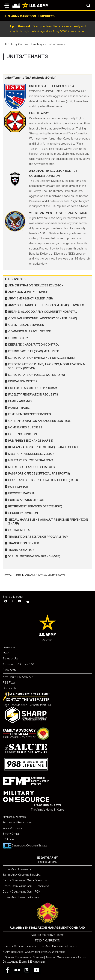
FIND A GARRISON (48, 941)
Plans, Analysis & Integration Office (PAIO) (43, 480)
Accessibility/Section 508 (18, 664)
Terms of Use (10, 658)
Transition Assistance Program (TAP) (38, 537)
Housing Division (23, 434)
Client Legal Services (26, 325)
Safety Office (11, 834)
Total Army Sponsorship (52, 946)
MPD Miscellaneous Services (32, 467)
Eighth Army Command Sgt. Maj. (22, 875)
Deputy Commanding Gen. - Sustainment (26, 886)
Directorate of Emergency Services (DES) (41, 358)
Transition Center (24, 543)
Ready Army (9, 670)
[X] (13, 601)
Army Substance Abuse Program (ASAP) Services (46, 305)
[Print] (28, 601)
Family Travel (19, 408)
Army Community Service (28, 292)
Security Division (23, 513)
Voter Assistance (13, 828)
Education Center (23, 381)
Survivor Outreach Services (19, 946)
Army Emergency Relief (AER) (31, 298)
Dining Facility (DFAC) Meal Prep (34, 351)
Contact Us (9, 688)
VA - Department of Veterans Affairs (58, 213)
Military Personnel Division (31, 454)
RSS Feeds (9, 683)
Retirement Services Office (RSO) (35, 506)
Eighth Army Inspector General (21, 897)
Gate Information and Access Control (39, 421)
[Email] (19, 601)
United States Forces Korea (52, 86)
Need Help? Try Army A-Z (18, 677)
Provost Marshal (22, 493)
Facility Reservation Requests (33, 395)
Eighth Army (39, 113)
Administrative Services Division (36, 285)
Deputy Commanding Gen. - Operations (25, 880)
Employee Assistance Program (33, 388)
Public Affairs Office (26, 500)
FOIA (6, 653)
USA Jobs (8, 839)
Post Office (18, 487)
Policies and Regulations (17, 822)
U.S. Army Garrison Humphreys (25, 44)
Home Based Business (25, 427)
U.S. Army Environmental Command (23, 957)
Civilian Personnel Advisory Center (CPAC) (43, 318)
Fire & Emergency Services (30, 414)
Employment (10, 647)
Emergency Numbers (14, 817)
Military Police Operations (31, 460)
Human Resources (13, 952)
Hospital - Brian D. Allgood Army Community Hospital (34, 575)
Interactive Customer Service (25, 845)
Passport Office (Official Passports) (39, 474)
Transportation (21, 550)
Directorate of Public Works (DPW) (37, 375)
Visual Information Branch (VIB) (34, 556)
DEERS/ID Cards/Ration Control (34, 345)
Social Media (19, 530)
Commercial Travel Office (30, 331)
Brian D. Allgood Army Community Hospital (43, 312)
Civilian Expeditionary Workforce (45, 952)
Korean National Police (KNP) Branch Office (44, 447)
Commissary (18, 338)
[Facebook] (6, 601)
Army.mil (48, 640)
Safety (73, 946)
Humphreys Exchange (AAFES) (31, 441)
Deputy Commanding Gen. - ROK (21, 892)
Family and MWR (20, 401)
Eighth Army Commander (17, 869)
